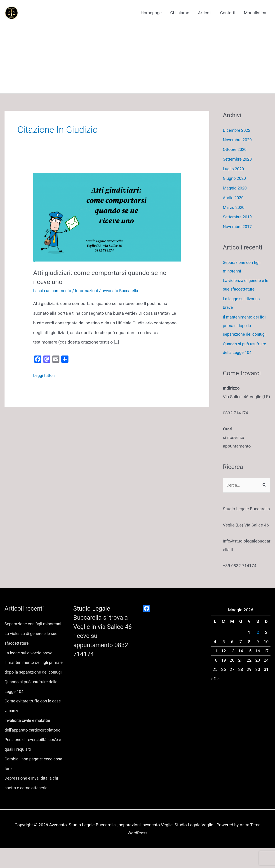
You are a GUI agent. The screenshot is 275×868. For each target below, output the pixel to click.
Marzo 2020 (234, 207)
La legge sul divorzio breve (30, 663)
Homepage (151, 13)
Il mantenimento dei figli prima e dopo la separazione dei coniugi (246, 326)
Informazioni (89, 290)
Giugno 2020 (235, 178)
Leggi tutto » (45, 375)
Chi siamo (180, 13)
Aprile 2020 (234, 198)
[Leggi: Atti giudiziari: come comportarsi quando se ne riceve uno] (107, 217)
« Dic (215, 679)
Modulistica (255, 13)
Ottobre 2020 (235, 149)
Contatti (228, 13)
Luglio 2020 (234, 169)
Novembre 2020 (238, 140)
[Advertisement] (137, 55)
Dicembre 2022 (237, 130)
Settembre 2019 (238, 217)
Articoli (205, 13)
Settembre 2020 (238, 159)
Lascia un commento (53, 290)
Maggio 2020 (235, 188)
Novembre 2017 (238, 227)
